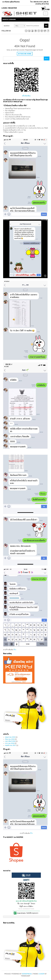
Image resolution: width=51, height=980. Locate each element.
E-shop (41, 974)
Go (46, 26)
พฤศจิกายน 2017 (11, 745)
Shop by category (9, 19)
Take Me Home (25, 54)
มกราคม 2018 (10, 743)
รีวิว (15, 650)
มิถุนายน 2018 (10, 739)
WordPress (27, 974)
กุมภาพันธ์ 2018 (10, 741)
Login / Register (9, 8)
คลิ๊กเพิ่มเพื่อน (26, 96)
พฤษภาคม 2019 (10, 737)
